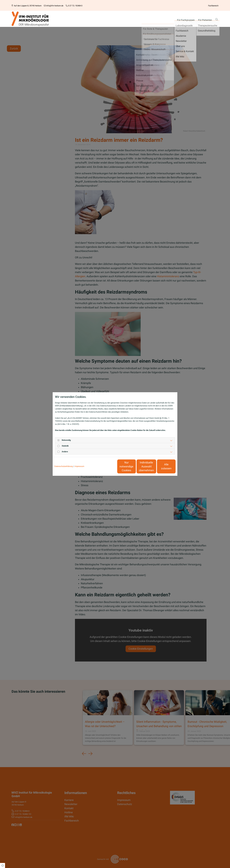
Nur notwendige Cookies (106, 466)
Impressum (79, 466)
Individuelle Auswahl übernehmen (134, 466)
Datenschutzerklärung (64, 466)
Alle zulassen (162, 467)
